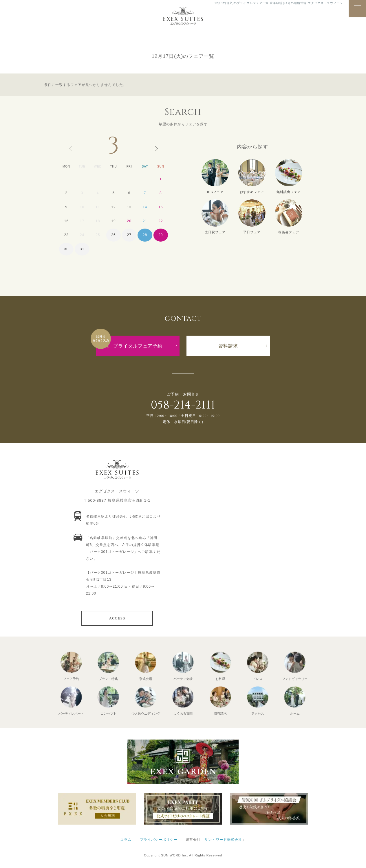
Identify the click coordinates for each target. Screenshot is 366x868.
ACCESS (117, 618)
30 (66, 249)
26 (113, 235)
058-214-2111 (183, 405)
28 (145, 235)
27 (129, 235)
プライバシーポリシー (159, 840)
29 (161, 235)
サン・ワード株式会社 (223, 840)
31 (82, 249)
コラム (126, 840)
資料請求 (228, 346)
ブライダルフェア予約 (138, 346)
